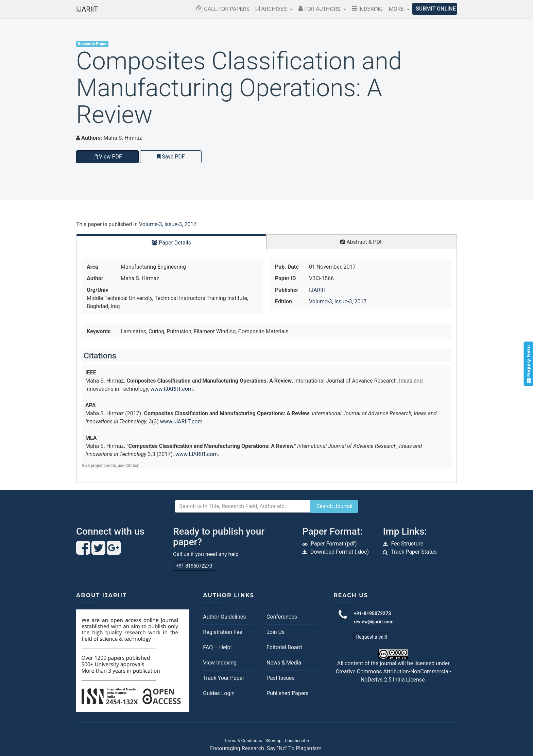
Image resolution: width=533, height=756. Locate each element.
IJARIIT (87, 9)
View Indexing (220, 663)
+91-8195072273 (194, 566)
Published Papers (288, 693)
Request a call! (372, 637)
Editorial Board (284, 647)
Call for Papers (223, 9)
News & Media (284, 663)
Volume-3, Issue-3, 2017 (168, 224)
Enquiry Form (528, 364)
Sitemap (273, 741)
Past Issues (281, 678)
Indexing (367, 9)
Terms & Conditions (243, 741)
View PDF (107, 157)
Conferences (282, 617)
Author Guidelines (224, 617)
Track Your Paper (223, 678)
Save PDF (171, 157)
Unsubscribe (297, 741)
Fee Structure (407, 544)
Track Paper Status (414, 552)
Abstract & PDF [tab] (362, 242)
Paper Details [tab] (171, 243)
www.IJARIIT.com (171, 389)
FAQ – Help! (217, 647)
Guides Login (219, 693)
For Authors (320, 9)
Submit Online (436, 9)
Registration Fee (222, 632)
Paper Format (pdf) (334, 544)
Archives (272, 9)
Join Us (276, 632)
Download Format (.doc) (340, 552)
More (397, 9)
